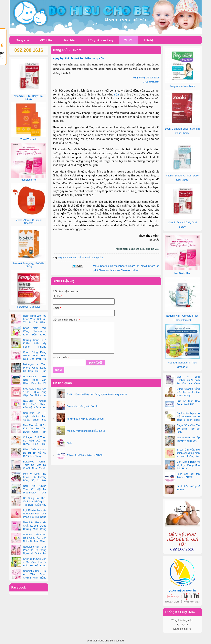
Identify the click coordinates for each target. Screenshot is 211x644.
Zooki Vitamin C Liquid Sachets (29, 222)
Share (110, 266)
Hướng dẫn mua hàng (100, 40)
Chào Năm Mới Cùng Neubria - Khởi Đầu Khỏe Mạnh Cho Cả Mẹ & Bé (29, 335)
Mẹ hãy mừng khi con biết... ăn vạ (86, 431)
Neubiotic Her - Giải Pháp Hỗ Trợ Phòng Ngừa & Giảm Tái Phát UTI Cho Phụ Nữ (29, 553)
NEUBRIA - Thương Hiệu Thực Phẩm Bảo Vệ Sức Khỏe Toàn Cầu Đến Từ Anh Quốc (29, 407)
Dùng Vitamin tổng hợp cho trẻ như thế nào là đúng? (188, 392)
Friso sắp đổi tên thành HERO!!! (85, 455)
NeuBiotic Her (182, 273)
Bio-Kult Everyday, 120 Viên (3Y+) (29, 265)
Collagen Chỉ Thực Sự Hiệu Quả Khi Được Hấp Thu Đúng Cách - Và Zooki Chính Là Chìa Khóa (29, 444)
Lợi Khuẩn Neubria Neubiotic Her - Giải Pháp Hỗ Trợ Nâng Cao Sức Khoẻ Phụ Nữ (29, 517)
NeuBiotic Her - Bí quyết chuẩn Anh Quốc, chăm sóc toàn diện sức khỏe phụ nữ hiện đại (29, 420)
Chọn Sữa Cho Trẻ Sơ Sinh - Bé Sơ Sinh (188, 429)
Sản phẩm (69, 40)
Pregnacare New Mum (182, 86)
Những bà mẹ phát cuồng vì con (85, 419)
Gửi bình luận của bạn (67, 320)
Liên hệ (149, 40)
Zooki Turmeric (29, 139)
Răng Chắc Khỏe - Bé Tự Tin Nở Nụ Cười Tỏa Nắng (35, 453)
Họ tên (58, 296)
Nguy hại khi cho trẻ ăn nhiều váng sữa (81, 258)
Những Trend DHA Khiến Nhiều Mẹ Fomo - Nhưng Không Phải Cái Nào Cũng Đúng (29, 347)
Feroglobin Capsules (29, 307)
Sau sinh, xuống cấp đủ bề (82, 406)
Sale (69, 443)
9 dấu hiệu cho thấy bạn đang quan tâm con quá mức (97, 394)
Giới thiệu (46, 40)
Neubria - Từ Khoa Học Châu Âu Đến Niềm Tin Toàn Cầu (35, 538)
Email (57, 308)
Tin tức (129, 40)
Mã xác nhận (61, 357)
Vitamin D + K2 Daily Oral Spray (29, 97)
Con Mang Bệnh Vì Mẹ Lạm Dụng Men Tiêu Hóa (188, 465)
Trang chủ (23, 40)
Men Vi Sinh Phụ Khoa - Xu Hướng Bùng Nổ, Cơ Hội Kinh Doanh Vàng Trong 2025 (29, 480)
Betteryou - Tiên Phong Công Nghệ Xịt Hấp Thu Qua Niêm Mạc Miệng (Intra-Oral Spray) (29, 371)
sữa (117, 94)
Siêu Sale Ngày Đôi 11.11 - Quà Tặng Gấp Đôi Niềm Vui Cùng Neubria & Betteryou (29, 395)
